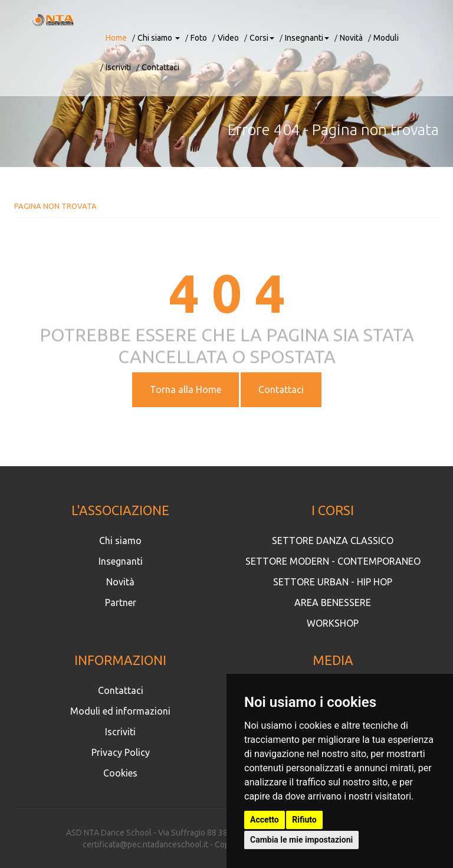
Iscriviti (118, 67)
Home (116, 38)
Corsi (262, 38)
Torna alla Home (186, 389)
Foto (199, 38)
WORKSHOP (333, 623)
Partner (121, 602)
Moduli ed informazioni (120, 711)
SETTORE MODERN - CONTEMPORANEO (333, 561)
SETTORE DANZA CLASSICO (333, 541)
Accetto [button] (265, 820)
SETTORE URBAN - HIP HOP (333, 582)
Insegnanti (307, 38)
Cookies (120, 773)
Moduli (386, 38)
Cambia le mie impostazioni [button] (301, 840)
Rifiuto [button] (304, 820)
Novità (351, 38)
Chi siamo (159, 38)
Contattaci (160, 67)
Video (228, 38)
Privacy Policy (121, 752)
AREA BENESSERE (333, 602)
